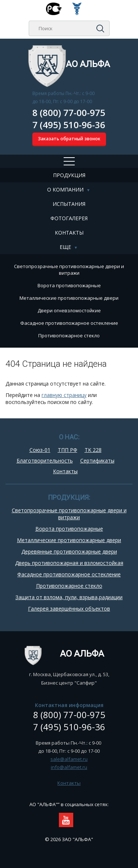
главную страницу (64, 395)
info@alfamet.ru (69, 767)
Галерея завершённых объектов (69, 609)
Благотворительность (45, 461)
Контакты (69, 233)
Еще (65, 247)
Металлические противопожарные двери (69, 298)
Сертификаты (97, 461)
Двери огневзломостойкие (69, 310)
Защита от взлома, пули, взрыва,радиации (69, 597)
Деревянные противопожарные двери (69, 551)
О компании (65, 189)
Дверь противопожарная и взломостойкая (69, 563)
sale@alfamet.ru (69, 759)
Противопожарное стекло (69, 335)
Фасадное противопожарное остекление (69, 323)
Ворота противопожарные (69, 285)
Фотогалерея (69, 218)
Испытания (69, 204)
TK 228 (93, 450)
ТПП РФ (68, 450)
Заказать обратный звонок (69, 139)
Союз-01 (40, 450)
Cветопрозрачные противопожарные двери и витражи (69, 270)
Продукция (69, 175)
